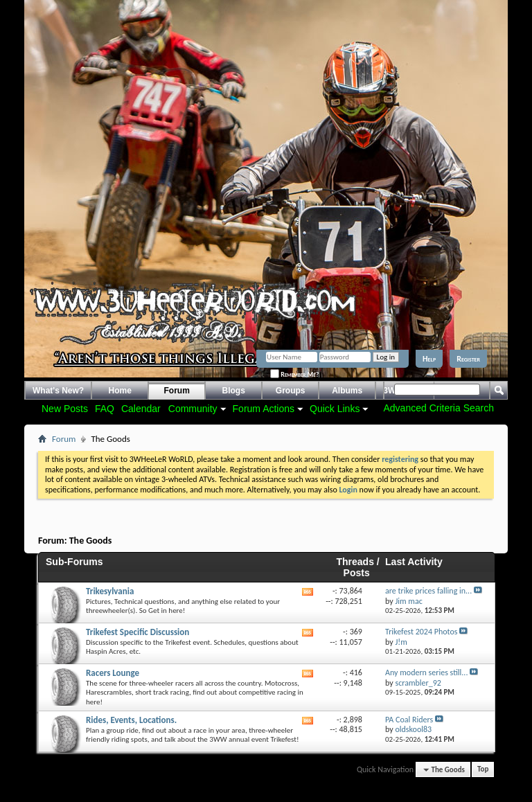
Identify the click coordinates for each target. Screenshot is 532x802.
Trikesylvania (110, 591)
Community (193, 409)
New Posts (65, 409)
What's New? (58, 391)
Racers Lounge (113, 673)
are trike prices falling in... (428, 591)
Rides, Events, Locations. (131, 720)
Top (483, 770)
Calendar (141, 409)
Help (429, 359)
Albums (347, 391)
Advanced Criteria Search (438, 408)
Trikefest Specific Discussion (138, 632)
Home (120, 391)
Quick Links (335, 409)
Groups (291, 391)
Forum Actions (264, 409)
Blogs (234, 391)
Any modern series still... (426, 672)
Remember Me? (294, 374)
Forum (177, 391)
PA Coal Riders (409, 720)
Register (468, 359)
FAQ (105, 409)
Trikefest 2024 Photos (421, 632)
